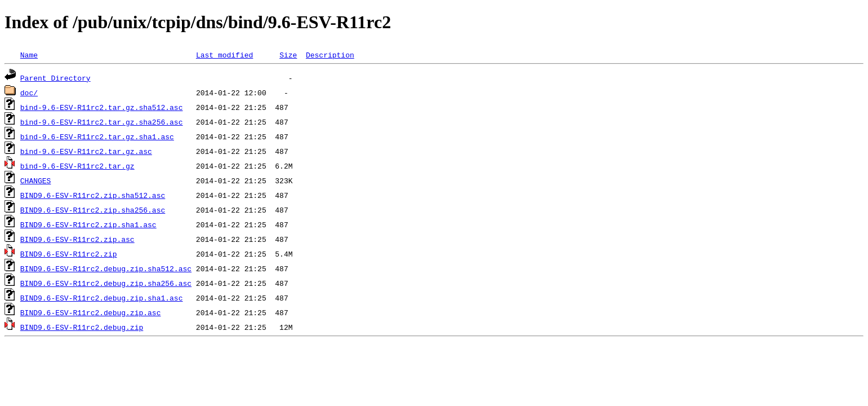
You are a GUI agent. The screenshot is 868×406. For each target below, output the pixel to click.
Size (288, 55)
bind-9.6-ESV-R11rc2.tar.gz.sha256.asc (102, 122)
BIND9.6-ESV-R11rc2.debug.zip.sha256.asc (106, 283)
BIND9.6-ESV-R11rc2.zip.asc (77, 239)
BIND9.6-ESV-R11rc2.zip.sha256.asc (93, 210)
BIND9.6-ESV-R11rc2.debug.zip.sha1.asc (102, 298)
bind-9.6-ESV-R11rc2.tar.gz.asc (86, 151)
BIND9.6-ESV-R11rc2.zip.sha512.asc (93, 195)
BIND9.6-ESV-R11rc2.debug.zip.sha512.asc (106, 268)
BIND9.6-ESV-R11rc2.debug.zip (82, 327)
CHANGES (36, 180)
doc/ (29, 92)
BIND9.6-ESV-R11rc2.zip (69, 254)
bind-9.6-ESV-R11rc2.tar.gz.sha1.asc (97, 136)
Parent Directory (55, 78)
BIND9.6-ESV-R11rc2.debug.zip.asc (91, 312)
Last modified (224, 55)
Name (29, 55)
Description (330, 55)
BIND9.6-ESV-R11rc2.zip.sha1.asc (88, 224)
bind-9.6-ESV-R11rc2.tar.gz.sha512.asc (102, 107)
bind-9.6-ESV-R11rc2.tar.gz (77, 166)
